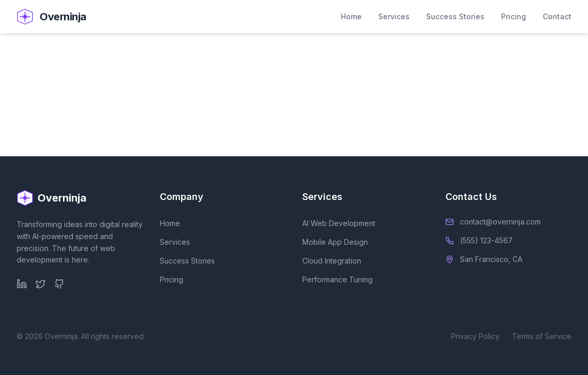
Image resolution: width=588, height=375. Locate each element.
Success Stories (455, 16)
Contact (557, 16)
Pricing (514, 16)
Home (351, 16)
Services (394, 16)
